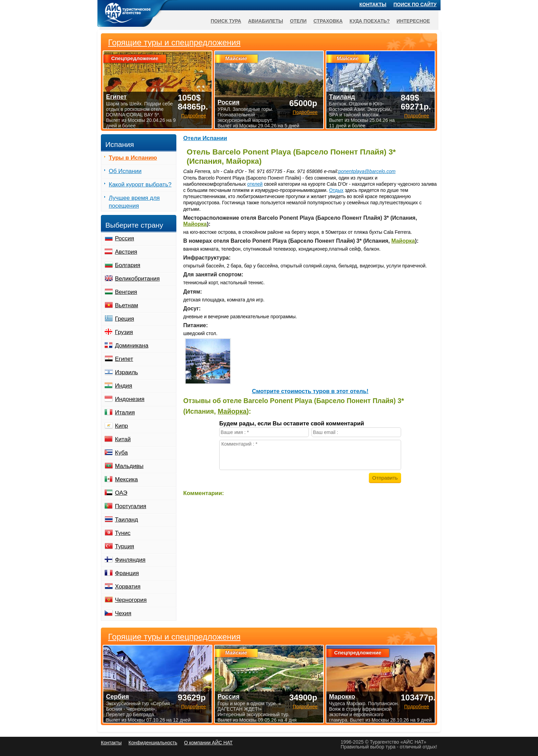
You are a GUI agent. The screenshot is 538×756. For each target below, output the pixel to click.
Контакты (373, 4)
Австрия (126, 252)
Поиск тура (226, 21)
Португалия (131, 506)
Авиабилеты (266, 21)
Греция (125, 319)
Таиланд (126, 520)
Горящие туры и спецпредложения (174, 637)
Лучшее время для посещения (134, 202)
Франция (127, 573)
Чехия (123, 613)
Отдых (336, 190)
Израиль (126, 372)
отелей (255, 184)
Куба (121, 453)
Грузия (124, 332)
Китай (123, 439)
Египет (124, 359)
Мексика (126, 479)
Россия (125, 238)
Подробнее (194, 707)
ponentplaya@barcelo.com (367, 171)
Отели (298, 21)
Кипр (121, 426)
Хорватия (128, 587)
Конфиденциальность (153, 743)
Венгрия (126, 292)
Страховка (328, 21)
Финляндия (130, 560)
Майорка (195, 224)
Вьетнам (126, 305)
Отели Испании (205, 138)
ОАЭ (121, 493)
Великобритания (137, 279)
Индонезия (130, 399)
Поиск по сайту (415, 4)
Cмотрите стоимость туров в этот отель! (310, 391)
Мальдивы (129, 466)
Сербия (118, 697)
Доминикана (132, 346)
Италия (125, 413)
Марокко (342, 697)
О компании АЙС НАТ (208, 743)
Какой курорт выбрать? (140, 185)
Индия (124, 386)
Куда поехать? (370, 21)
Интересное (413, 21)
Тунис (123, 533)
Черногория (131, 600)
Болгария (128, 265)
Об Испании (125, 171)
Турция (125, 546)
